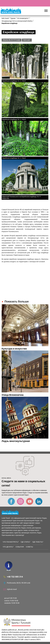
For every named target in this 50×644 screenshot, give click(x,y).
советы (29, 547)
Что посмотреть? (23, 18)
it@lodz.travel (12, 589)
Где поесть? (38, 542)
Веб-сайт (27, 40)
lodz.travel (5, 18)
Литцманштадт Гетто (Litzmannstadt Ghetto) (17, 21)
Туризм (13, 18)
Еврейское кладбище (10, 23)
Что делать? (8, 547)
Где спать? (25, 542)
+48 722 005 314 (15, 577)
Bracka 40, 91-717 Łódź (12, 40)
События (20, 547)
